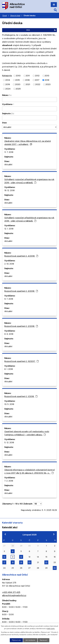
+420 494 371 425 (11, 592)
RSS (41, 30)
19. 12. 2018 (9, 190)
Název (6, 95)
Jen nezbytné (30, 640)
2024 (8, 89)
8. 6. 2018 (9, 334)
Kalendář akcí (10, 527)
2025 (18, 89)
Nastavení (44, 640)
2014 (8, 80)
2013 (47, 76)
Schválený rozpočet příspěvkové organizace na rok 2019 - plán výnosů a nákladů (29, 181)
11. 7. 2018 (9, 152)
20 (29, 562)
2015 (17, 80)
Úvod (5, 16)
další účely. (51, 629)
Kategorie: (7, 76)
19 (21, 562)
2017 (37, 80)
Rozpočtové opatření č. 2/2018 (21, 326)
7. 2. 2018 (9, 481)
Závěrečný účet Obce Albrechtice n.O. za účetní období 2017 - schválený (28, 143)
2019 (8, 84)
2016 (27, 80)
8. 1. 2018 (9, 369)
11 (13, 557)
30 (55, 568)
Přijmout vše (16, 640)
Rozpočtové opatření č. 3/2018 (21, 291)
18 (13, 562)
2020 (18, 84)
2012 (37, 76)
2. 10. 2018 (9, 264)
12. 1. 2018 (9, 229)
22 (46, 562)
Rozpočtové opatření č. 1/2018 (21, 396)
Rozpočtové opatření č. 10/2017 (21, 361)
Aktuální (8, 165)
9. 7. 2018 (9, 299)
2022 (38, 84)
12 (21, 557)
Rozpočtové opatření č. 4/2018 (21, 256)
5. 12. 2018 (9, 442)
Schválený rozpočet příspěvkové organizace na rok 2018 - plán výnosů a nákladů (29, 219)
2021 (28, 84)
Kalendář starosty (12, 523)
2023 (48, 84)
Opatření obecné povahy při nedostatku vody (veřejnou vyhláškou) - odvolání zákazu (27, 433)
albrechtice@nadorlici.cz (14, 595)
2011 (28, 76)
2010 (18, 76)
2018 (47, 80)
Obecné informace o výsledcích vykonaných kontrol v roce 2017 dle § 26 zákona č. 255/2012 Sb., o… (29, 471)
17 (4, 562)
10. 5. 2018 (9, 404)
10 (4, 557)
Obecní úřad (15, 16)
